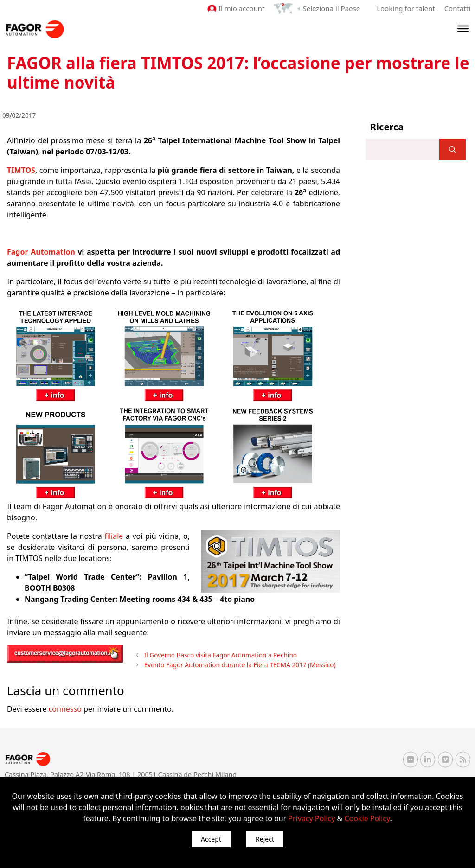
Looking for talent (406, 8)
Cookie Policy (367, 818)
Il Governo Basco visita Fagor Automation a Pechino (221, 655)
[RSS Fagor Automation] (463, 759)
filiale (114, 536)
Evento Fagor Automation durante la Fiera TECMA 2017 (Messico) (240, 665)
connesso (65, 709)
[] (453, 149)
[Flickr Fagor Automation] (411, 759)
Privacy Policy (311, 818)
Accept (211, 839)
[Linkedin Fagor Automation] (428, 759)
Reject (265, 839)
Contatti (457, 8)
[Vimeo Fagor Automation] (445, 759)
